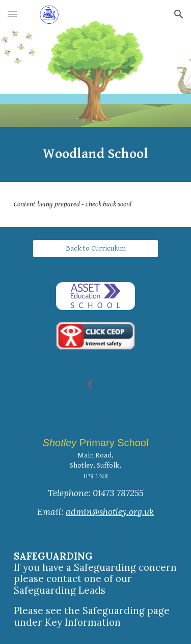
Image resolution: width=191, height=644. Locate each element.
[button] (12, 14)
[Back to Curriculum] (95, 249)
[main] (96, 155)
